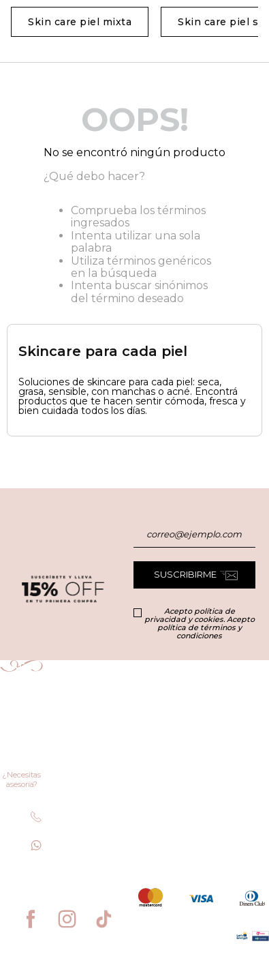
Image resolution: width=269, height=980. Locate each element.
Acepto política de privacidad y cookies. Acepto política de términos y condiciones (200, 623)
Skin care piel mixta (80, 22)
